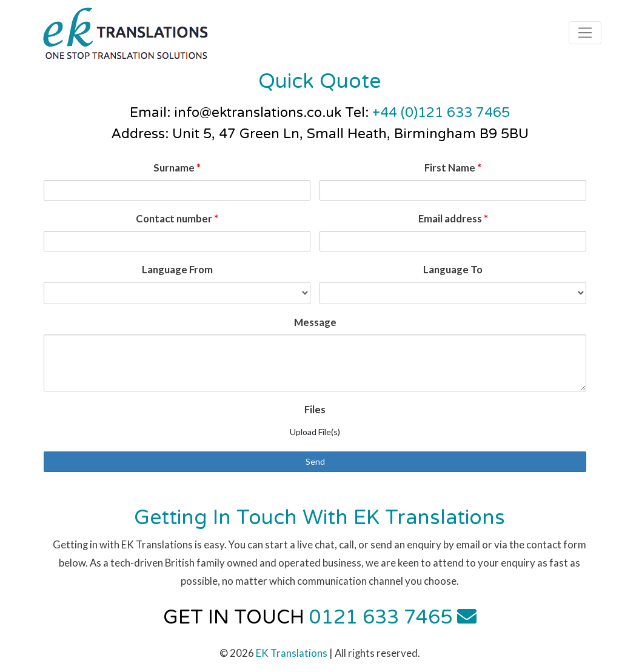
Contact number (177, 218)
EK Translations (292, 653)
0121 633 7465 (381, 617)
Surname (177, 168)
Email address (453, 218)
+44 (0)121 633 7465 (441, 112)
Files (315, 409)
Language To (453, 269)
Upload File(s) (315, 432)
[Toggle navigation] (585, 33)
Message (315, 322)
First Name (453, 168)
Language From (177, 269)
